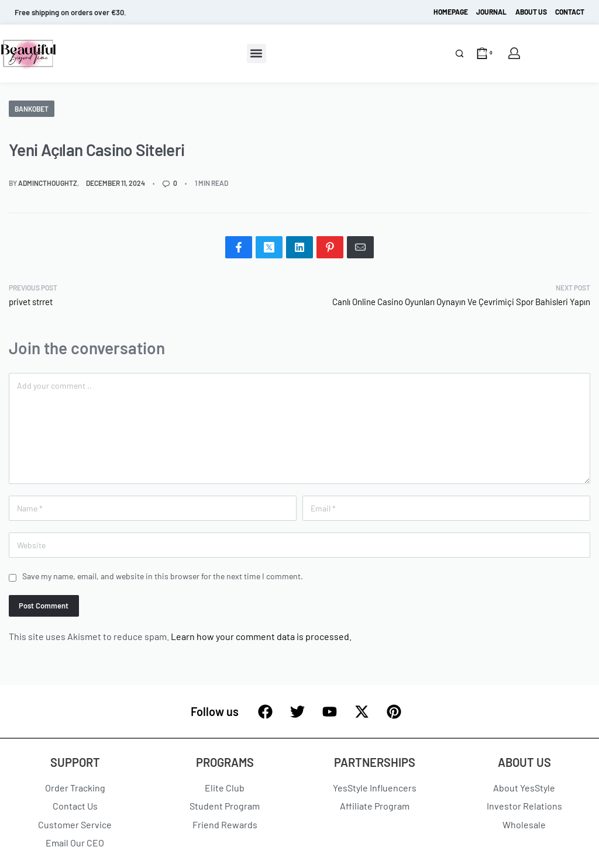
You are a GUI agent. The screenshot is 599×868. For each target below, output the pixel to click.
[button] (257, 53)
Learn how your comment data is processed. (261, 636)
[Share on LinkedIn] (299, 247)
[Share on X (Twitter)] (269, 247)
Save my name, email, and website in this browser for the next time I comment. (163, 576)
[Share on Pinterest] (330, 247)
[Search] (459, 53)
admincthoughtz (48, 183)
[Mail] (360, 247)
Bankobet (32, 109)
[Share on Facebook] (239, 247)
